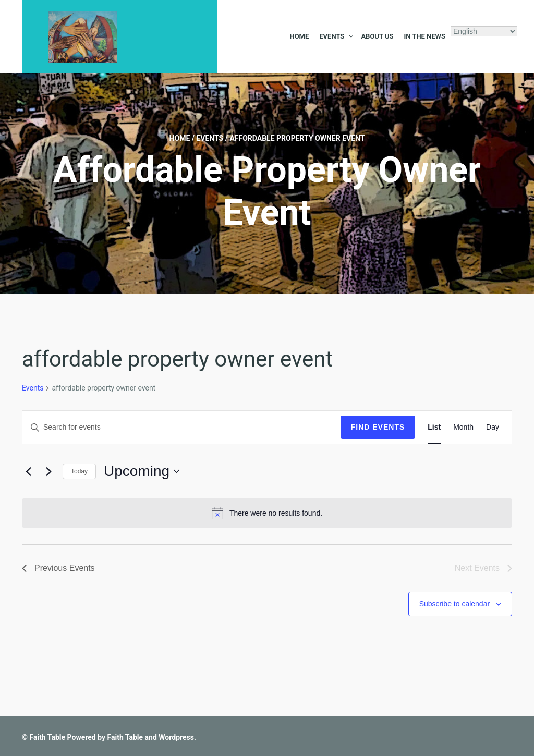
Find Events (378, 427)
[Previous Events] (28, 471)
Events (332, 36)
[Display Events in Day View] (493, 427)
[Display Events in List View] (434, 427)
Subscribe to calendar (454, 604)
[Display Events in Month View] (463, 427)
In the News (424, 36)
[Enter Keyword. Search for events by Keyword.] (181, 427)
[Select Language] (484, 31)
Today (79, 471)
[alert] (267, 513)
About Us (377, 36)
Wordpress (176, 737)
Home (299, 36)
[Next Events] (48, 471)
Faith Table (47, 737)
